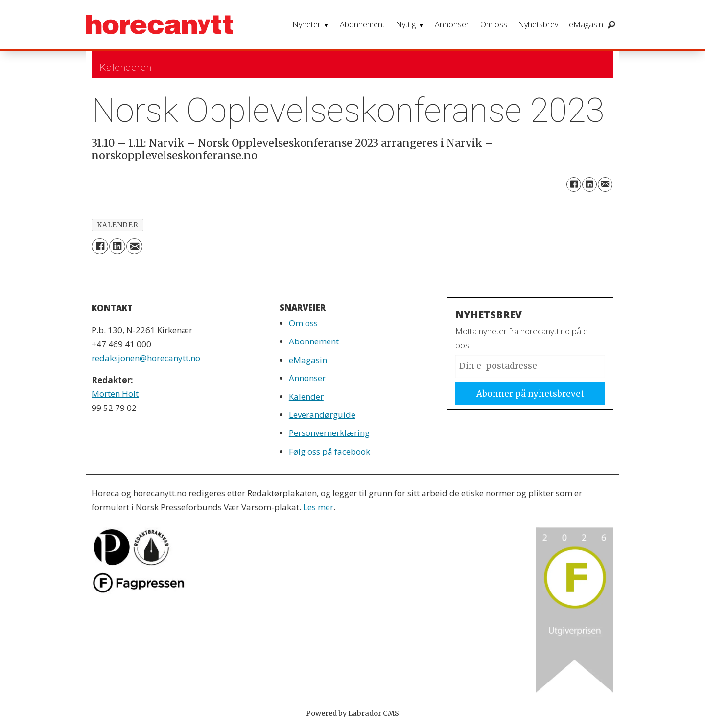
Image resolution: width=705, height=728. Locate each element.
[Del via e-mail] (605, 184)
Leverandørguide (322, 415)
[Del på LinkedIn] (589, 184)
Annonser (452, 24)
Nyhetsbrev (538, 24)
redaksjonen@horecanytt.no (146, 358)
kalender (117, 225)
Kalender (306, 397)
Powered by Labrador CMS (352, 713)
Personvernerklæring (329, 433)
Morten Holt (115, 394)
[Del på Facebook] (574, 184)
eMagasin (586, 24)
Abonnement (362, 24)
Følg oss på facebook (329, 451)
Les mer (318, 507)
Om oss (494, 24)
